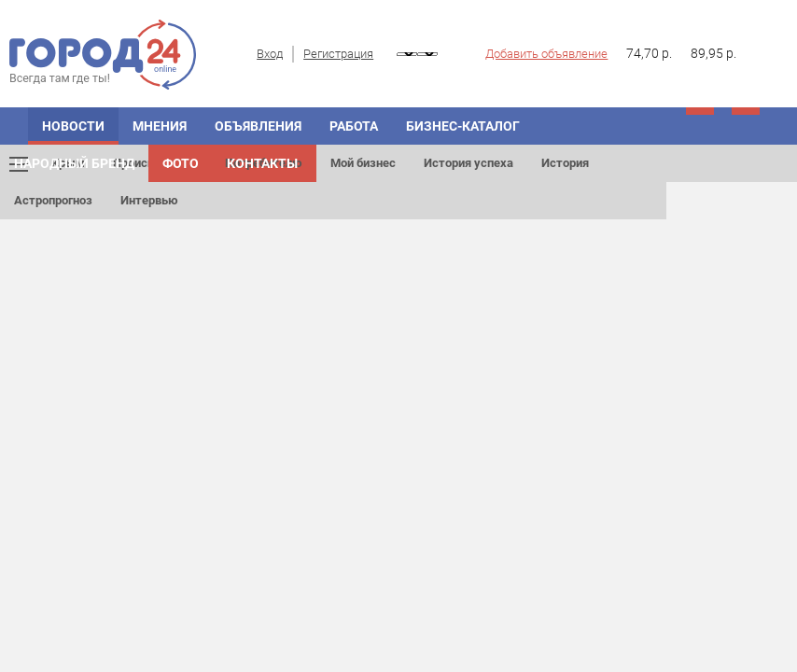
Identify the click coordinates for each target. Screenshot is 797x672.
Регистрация (338, 54)
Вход (270, 54)
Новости (73, 126)
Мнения (160, 126)
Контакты (262, 163)
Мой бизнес (363, 163)
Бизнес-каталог (463, 126)
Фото (181, 163)
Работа (354, 126)
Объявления (258, 126)
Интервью (149, 200)
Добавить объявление (546, 54)
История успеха (468, 163)
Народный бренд (74, 163)
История (565, 163)
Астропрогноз (53, 200)
